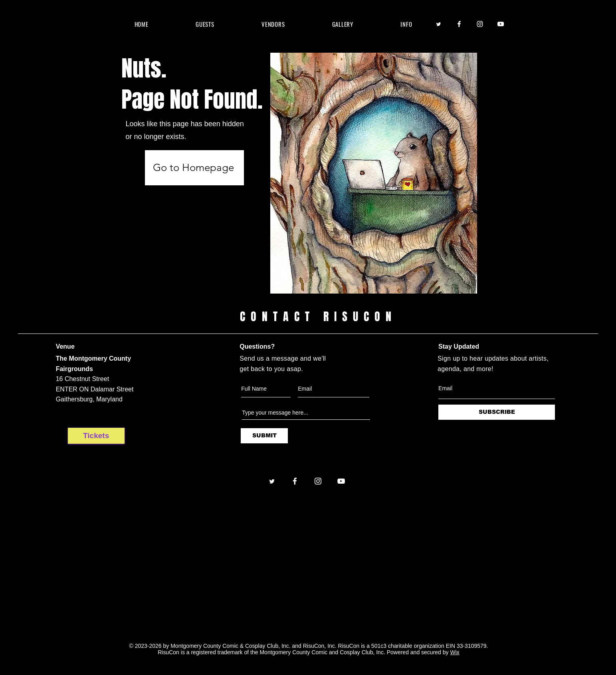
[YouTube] (501, 24)
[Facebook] (459, 24)
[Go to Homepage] (194, 168)
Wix (455, 652)
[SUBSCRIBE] (497, 412)
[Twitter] (438, 24)
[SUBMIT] (264, 436)
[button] (205, 24)
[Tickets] (96, 436)
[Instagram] (480, 24)
